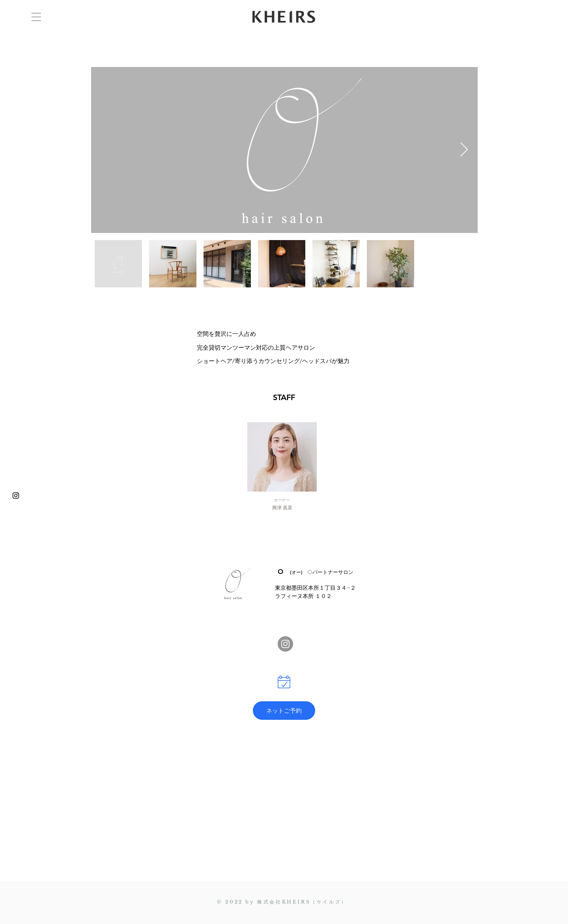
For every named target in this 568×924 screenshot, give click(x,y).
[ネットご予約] (284, 711)
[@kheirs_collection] (16, 496)
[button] (36, 17)
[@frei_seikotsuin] (285, 644)
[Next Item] (464, 150)
